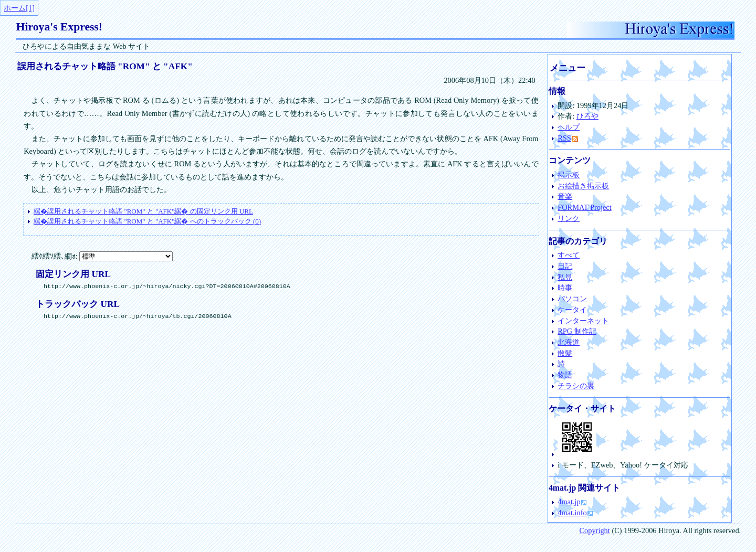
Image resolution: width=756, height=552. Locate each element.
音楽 (565, 196)
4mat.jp (569, 502)
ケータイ (572, 310)
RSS (568, 138)
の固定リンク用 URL (143, 211)
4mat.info (572, 513)
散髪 (565, 353)
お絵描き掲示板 (583, 186)
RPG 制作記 (577, 331)
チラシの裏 (576, 386)
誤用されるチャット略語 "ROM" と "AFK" (105, 66)
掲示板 (569, 175)
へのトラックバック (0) (147, 221)
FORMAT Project (584, 207)
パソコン (572, 299)
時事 (565, 288)
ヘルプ (569, 127)
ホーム (15, 8)
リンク (569, 218)
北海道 (569, 342)
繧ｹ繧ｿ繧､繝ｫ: (102, 256)
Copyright (594, 530)
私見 (565, 277)
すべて (569, 255)
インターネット (583, 321)
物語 (565, 375)
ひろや (587, 116)
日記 (565, 266)
